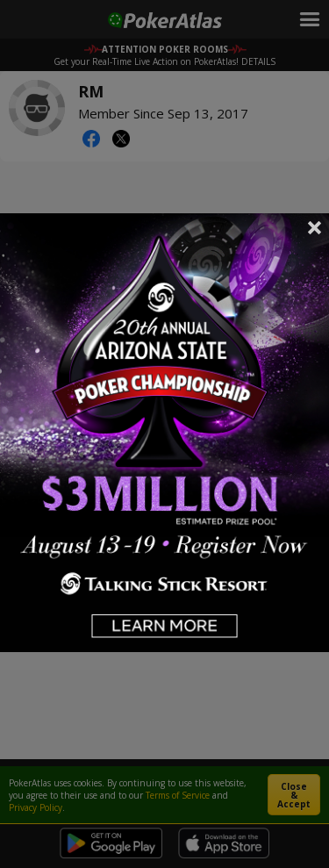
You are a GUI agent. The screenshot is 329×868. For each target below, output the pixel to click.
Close (315, 227)
